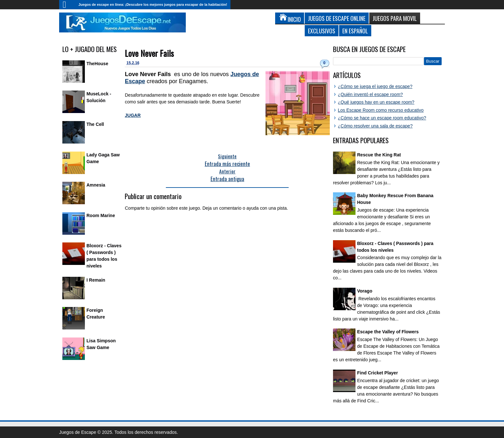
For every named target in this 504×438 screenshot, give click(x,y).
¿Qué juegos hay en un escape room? (376, 102)
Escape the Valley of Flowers (388, 332)
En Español (355, 31)
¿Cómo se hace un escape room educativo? (382, 118)
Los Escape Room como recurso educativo (381, 110)
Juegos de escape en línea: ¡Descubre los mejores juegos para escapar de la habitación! (153, 4)
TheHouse (97, 64)
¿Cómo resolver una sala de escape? (375, 126)
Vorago (365, 291)
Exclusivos (322, 31)
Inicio (67, 5)
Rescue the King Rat (379, 155)
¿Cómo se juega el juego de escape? (375, 86)
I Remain (96, 280)
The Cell (95, 124)
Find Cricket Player (378, 373)
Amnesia (96, 185)
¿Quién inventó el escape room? (370, 94)
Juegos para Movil (395, 18)
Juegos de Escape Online (337, 18)
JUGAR (133, 115)
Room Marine (101, 215)
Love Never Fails (149, 53)
